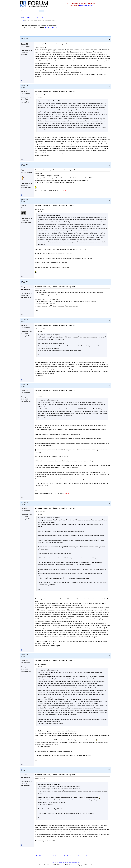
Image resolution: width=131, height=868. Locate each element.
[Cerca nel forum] (29, 11)
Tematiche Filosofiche (52, 28)
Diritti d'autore (63, 863)
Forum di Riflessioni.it (29, 18)
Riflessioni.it (83, 6)
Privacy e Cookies (75, 863)
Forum (39, 18)
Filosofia (44, 18)
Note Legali (54, 863)
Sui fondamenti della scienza (87, 856)
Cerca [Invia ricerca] (41, 11)
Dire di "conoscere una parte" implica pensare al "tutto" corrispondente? (57, 856)
